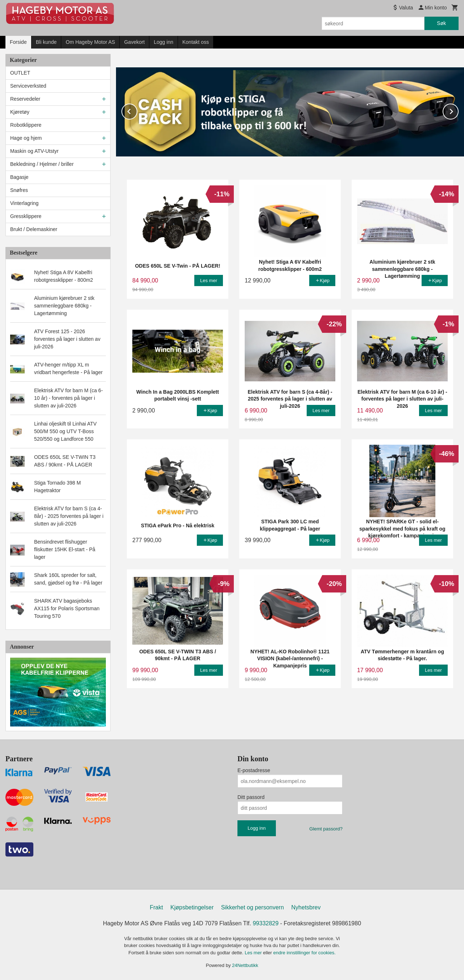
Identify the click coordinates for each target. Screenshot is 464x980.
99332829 (266, 923)
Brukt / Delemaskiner (34, 229)
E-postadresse (254, 770)
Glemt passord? (326, 829)
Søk (441, 23)
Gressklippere (26, 216)
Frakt (156, 907)
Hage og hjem (26, 138)
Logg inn (163, 42)
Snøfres (19, 190)
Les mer (254, 953)
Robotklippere (26, 125)
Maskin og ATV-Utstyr (34, 151)
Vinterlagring (24, 203)
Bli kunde (46, 42)
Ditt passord (251, 797)
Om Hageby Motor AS (90, 42)
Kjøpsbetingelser (192, 907)
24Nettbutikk (245, 965)
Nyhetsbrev (306, 907)
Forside (18, 42)
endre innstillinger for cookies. (304, 953)
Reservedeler (25, 99)
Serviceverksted (28, 86)
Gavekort (134, 42)
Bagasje (19, 177)
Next (458, 110)
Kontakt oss (196, 42)
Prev (137, 110)
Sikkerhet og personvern (252, 907)
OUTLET (20, 73)
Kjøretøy (20, 112)
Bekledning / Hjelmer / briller (42, 164)
